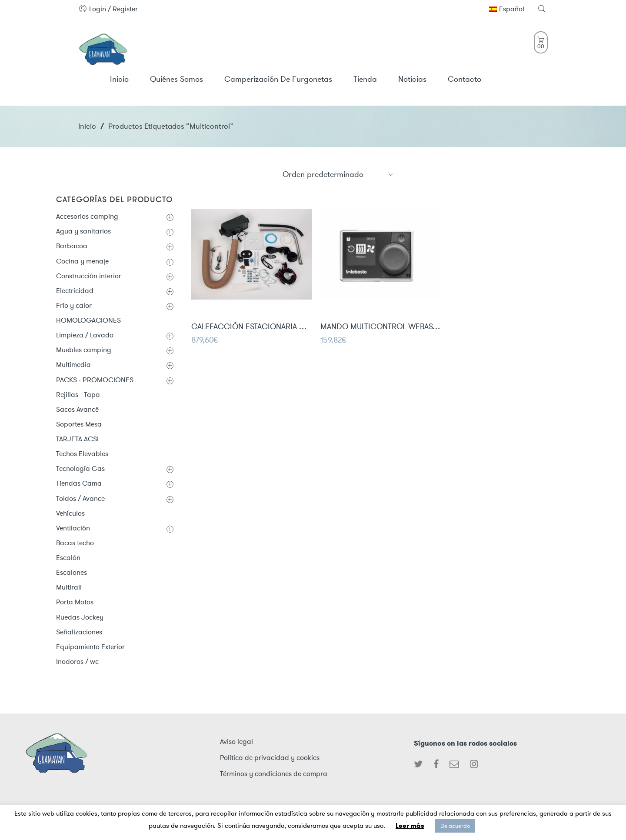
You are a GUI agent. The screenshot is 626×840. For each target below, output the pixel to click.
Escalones (72, 572)
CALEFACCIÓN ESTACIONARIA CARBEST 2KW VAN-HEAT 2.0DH (251, 327)
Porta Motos (75, 602)
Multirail (69, 587)
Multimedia (73, 365)
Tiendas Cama (79, 483)
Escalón (68, 558)
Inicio (87, 126)
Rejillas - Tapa (78, 395)
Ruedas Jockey (80, 617)
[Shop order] (338, 174)
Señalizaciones (79, 632)
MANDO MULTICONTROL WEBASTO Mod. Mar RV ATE (381, 327)
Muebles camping (84, 350)
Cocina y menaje (82, 261)
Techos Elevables (82, 454)
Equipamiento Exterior (90, 647)
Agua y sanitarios (83, 231)
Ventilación (73, 528)
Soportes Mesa (79, 424)
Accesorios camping (87, 216)
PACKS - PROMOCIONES (95, 380)
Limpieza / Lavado (85, 335)
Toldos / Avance (80, 498)
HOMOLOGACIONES (88, 320)
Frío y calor (74, 305)
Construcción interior (89, 276)
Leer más (410, 826)
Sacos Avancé (77, 409)
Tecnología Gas (80, 468)
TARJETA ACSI (77, 439)
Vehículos (70, 513)
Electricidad (75, 291)
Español (507, 9)
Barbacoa (72, 246)
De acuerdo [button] (455, 826)
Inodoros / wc (77, 662)
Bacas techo (75, 543)
